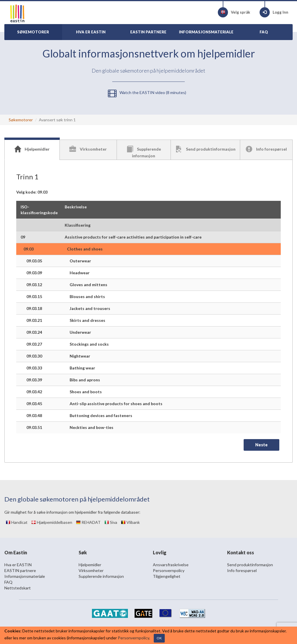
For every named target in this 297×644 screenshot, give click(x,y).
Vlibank (130, 522)
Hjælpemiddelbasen (52, 522)
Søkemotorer (21, 120)
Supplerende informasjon (101, 576)
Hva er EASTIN (18, 565)
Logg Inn (274, 12)
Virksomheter (91, 570)
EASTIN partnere (20, 570)
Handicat (17, 522)
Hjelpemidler (90, 565)
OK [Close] (159, 638)
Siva (111, 522)
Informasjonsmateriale (25, 576)
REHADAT (88, 522)
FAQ (8, 582)
